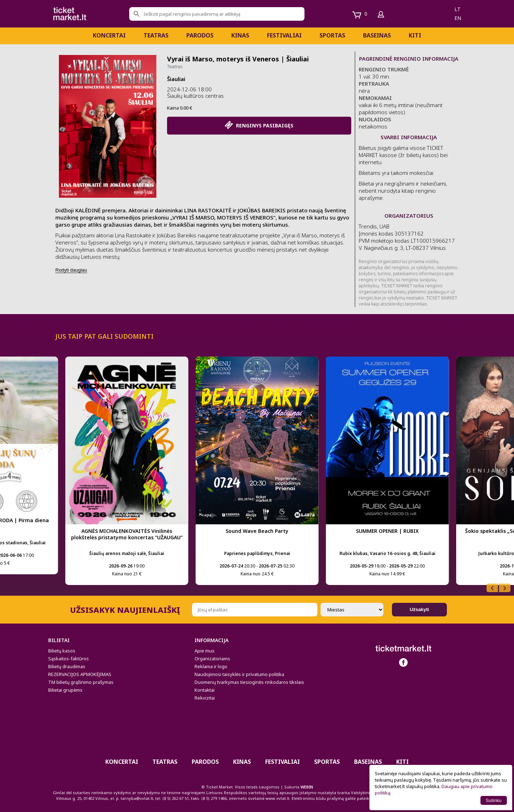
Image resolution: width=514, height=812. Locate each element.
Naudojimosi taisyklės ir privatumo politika (239, 674)
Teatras (156, 35)
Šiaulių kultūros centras (195, 96)
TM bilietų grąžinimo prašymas (81, 682)
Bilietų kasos (62, 651)
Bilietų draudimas (67, 666)
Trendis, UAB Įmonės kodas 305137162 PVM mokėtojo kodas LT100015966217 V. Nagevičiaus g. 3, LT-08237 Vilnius (407, 237)
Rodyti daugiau (71, 270)
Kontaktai (205, 690)
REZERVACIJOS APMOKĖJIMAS (80, 674)
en (458, 18)
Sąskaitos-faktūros (69, 659)
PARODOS (200, 35)
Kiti (415, 35)
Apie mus (205, 651)
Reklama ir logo (211, 666)
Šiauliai (176, 79)
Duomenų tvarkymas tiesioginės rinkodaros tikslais (249, 682)
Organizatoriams (212, 659)
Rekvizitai (205, 698)
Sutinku (494, 800)
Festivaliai (284, 35)
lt (457, 9)
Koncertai (109, 35)
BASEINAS (377, 35)
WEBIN (307, 787)
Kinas (240, 35)
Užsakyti (419, 609)
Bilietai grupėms (65, 690)
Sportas (332, 35)
